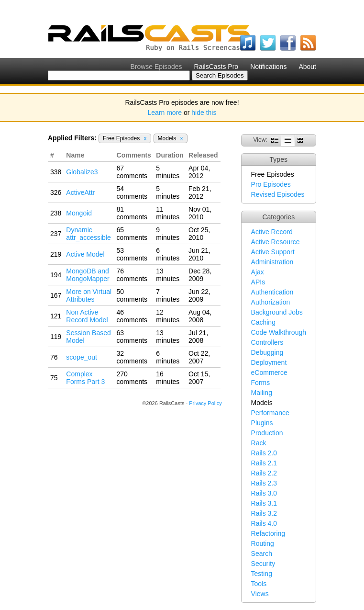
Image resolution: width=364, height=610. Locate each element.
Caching (263, 322)
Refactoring (268, 533)
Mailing (262, 393)
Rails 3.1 (264, 503)
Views (260, 594)
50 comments (132, 295)
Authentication (272, 292)
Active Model (85, 254)
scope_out (82, 357)
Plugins (262, 423)
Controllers (267, 342)
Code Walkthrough (279, 332)
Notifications (268, 67)
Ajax (258, 272)
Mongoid (79, 213)
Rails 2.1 (264, 463)
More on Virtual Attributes (89, 295)
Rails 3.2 (264, 513)
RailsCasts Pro (216, 67)
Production (267, 433)
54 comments (132, 192)
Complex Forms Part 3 (85, 378)
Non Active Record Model (87, 316)
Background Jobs (277, 312)
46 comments (132, 316)
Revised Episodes (278, 194)
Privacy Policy (205, 403)
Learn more (165, 113)
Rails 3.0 (264, 493)
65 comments (132, 234)
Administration (272, 262)
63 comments (132, 337)
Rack (259, 443)
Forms (261, 383)
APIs (258, 282)
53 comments (132, 254)
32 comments (132, 357)
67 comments (132, 172)
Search (262, 554)
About (307, 67)
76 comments (132, 275)
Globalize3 (82, 172)
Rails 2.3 (264, 483)
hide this (204, 113)
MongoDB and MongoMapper (88, 275)
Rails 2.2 (264, 473)
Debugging (267, 352)
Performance (270, 413)
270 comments (132, 378)
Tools (259, 584)
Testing (262, 574)
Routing (263, 543)
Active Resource (276, 242)
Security (263, 564)
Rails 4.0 (264, 523)
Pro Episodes (271, 184)
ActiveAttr (80, 192)
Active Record (272, 232)
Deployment (269, 362)
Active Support (273, 252)
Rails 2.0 (264, 453)
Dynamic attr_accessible (88, 234)
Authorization (271, 302)
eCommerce (269, 373)
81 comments (132, 213)
